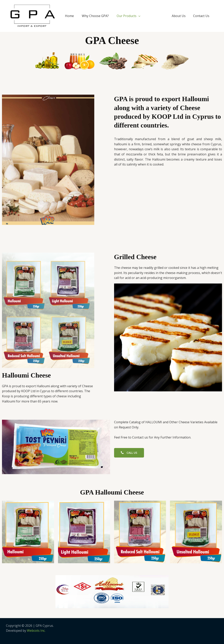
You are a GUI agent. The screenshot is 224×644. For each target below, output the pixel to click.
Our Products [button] (129, 16)
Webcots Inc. (36, 631)
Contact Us (202, 16)
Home (69, 16)
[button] (138, 16)
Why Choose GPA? (95, 16)
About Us (180, 16)
